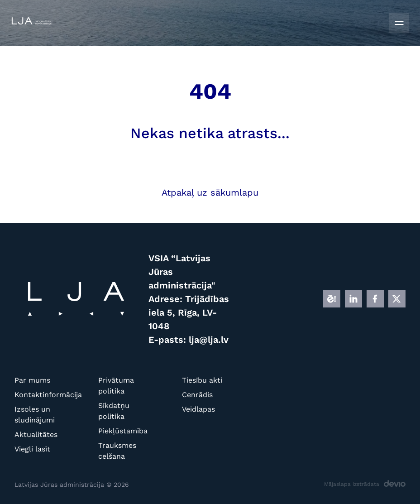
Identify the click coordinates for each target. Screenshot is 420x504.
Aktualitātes (36, 434)
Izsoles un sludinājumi (35, 415)
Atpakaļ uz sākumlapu (210, 192)
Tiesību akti (202, 380)
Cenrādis (197, 395)
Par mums (32, 380)
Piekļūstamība (123, 431)
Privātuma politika (116, 386)
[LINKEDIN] (353, 299)
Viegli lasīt (32, 449)
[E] (332, 299)
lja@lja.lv (209, 340)
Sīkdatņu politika (114, 411)
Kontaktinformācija (43, 395)
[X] (397, 299)
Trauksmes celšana (117, 451)
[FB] (375, 299)
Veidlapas (198, 409)
